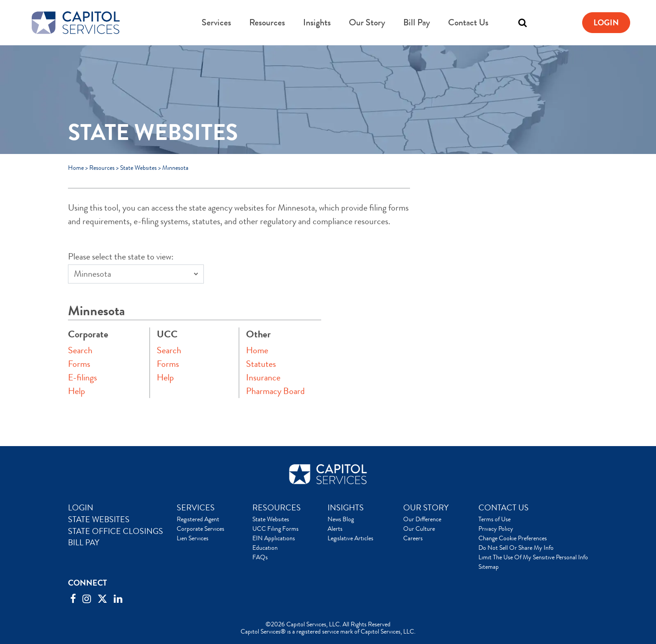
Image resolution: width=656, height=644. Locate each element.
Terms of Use (494, 519)
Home (76, 168)
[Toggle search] (522, 23)
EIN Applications (274, 538)
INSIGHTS (346, 508)
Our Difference (422, 519)
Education (265, 548)
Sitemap (489, 567)
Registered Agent (198, 519)
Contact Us (468, 22)
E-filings (82, 377)
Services (216, 22)
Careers (413, 538)
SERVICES (196, 508)
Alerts (335, 529)
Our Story (367, 22)
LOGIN (81, 508)
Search (80, 350)
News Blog (341, 519)
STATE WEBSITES (99, 519)
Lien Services (193, 538)
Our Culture (419, 529)
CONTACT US (504, 508)
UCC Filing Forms (275, 529)
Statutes (261, 364)
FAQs (260, 557)
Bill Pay (417, 22)
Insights (317, 22)
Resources (267, 22)
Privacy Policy (496, 529)
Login (606, 23)
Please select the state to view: (121, 257)
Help (77, 391)
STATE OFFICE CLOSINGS (116, 531)
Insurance (263, 377)
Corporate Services (200, 529)
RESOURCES (277, 508)
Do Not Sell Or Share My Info (516, 548)
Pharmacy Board (275, 391)
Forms (79, 364)
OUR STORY (426, 508)
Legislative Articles (350, 538)
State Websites (138, 168)
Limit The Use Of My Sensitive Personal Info (533, 557)
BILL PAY (84, 543)
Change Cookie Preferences (513, 538)
